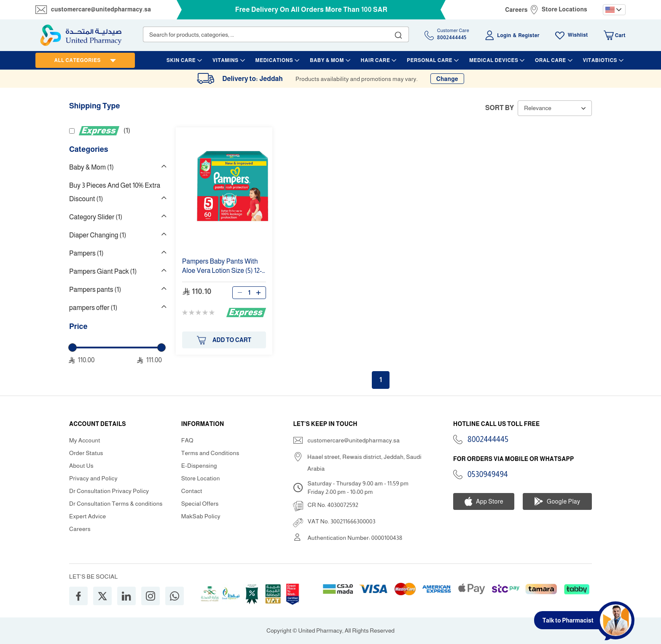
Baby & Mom (91, 167)
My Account (85, 440)
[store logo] (81, 35)
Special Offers (200, 504)
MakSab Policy (201, 516)
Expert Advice (88, 516)
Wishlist (578, 35)
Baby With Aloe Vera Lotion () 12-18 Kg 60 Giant (222, 266)
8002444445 (488, 439)
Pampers (86, 253)
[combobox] (276, 34)
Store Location (201, 478)
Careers (516, 10)
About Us (81, 466)
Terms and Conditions (210, 453)
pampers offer (93, 308)
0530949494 (488, 474)
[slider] (73, 348)
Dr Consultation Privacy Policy (109, 491)
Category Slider (96, 217)
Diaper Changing (98, 235)
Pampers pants (95, 290)
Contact (192, 491)
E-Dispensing (199, 466)
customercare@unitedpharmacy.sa (101, 9)
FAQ (187, 440)
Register (529, 35)
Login (504, 35)
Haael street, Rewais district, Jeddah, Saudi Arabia (364, 463)
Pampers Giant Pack (103, 271)
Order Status (86, 453)
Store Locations (564, 9)
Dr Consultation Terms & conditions (116, 504)
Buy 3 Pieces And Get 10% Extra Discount (115, 192)
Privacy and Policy (93, 478)
